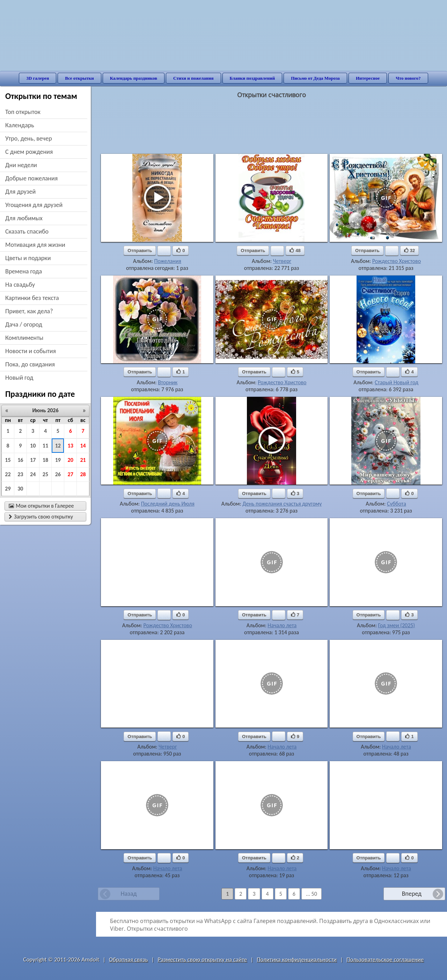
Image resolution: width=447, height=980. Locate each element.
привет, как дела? (29, 311)
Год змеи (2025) (397, 625)
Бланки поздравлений (252, 78)
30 (20, 489)
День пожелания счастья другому (282, 504)
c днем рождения (29, 152)
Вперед (412, 894)
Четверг (282, 261)
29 (8, 489)
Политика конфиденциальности (297, 960)
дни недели (21, 165)
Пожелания (168, 261)
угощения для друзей (34, 205)
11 (45, 446)
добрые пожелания (31, 178)
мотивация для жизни (35, 245)
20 (71, 460)
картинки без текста (32, 298)
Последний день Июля (168, 504)
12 (58, 446)
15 (8, 460)
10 (33, 446)
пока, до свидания (30, 364)
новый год (19, 378)
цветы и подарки (28, 258)
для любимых (24, 218)
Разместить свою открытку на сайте (202, 960)
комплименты (24, 338)
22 (8, 474)
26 (58, 474)
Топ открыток (23, 112)
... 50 (312, 894)
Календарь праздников (134, 78)
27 (71, 474)
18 (45, 460)
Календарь (20, 125)
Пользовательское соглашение (385, 960)
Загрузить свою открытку (41, 517)
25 (45, 474)
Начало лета (282, 625)
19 (58, 460)
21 (83, 460)
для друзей (20, 192)
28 (83, 474)
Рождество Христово (397, 261)
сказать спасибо (27, 231)
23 (20, 474)
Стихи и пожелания (193, 78)
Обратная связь (129, 960)
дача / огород (24, 324)
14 (83, 446)
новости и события (31, 351)
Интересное (368, 78)
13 (71, 446)
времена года (24, 271)
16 (20, 460)
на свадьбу (20, 285)
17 (33, 460)
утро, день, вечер (29, 138)
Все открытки (79, 78)
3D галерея (38, 78)
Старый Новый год (397, 382)
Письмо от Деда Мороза (315, 78)
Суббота (397, 504)
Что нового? (408, 78)
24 (33, 474)
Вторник (168, 382)
